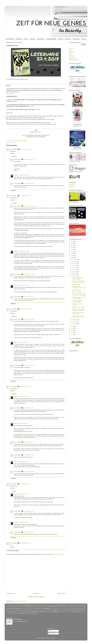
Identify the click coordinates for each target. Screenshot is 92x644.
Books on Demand (81, 605)
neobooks (35, 614)
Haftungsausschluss (74, 60)
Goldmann (17, 609)
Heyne (47, 608)
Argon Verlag (28, 605)
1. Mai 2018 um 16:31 (23, 342)
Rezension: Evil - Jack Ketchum (77, 304)
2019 (72, 256)
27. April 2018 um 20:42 (29, 183)
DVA (46, 607)
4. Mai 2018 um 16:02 (23, 462)
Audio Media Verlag (47, 605)
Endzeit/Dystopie (51, 39)
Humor (84, 39)
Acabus (8, 605)
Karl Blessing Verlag (22, 610)
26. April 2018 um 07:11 (29, 159)
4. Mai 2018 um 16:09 (29, 532)
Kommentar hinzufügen (13, 551)
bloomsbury (17, 614)
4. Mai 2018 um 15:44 (29, 442)
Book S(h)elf (72, 185)
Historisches (41, 39)
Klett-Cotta (51, 610)
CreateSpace (39, 607)
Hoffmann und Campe (68, 609)
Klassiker (68, 39)
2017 (72, 326)
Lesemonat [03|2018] (77, 292)
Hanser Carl (31, 609)
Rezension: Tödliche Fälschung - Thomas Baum (79, 287)
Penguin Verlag (18, 612)
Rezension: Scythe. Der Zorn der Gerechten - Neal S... (78, 317)
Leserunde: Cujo (75, 284)
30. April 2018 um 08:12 (29, 319)
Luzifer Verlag (71, 610)
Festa (8, 609)
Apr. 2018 (74, 276)
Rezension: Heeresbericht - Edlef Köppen (78, 313)
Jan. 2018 (74, 324)
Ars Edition (34, 605)
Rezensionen (72, 52)
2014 (72, 333)
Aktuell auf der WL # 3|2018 (78, 307)
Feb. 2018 (74, 322)
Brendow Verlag (9, 607)
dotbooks (26, 614)
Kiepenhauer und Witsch (38, 610)
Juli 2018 (74, 270)
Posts (50, 631)
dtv (29, 614)
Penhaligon (24, 612)
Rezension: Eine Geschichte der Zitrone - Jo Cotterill (78, 282)
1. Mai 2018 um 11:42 (23, 285)
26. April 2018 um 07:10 (25, 386)
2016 (72, 328)
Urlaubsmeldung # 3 (76, 290)
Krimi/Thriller (10, 39)
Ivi (10, 610)
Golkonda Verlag (25, 609)
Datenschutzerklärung (58, 554)
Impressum (72, 56)
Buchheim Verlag (16, 607)
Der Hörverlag (52, 607)
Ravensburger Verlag (49, 612)
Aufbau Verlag (54, 605)
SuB (70, 54)
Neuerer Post (11, 593)
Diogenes (64, 607)
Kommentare (52, 633)
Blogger (54, 638)
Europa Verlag (83, 607)
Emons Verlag (76, 607)
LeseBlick (39, 132)
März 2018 (75, 320)
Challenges (72, 186)
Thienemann (79, 612)
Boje (76, 605)
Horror (26, 39)
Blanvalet (72, 605)
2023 (72, 247)
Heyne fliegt (60, 609)
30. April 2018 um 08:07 (29, 274)
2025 (72, 243)
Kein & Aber (29, 610)
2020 (72, 254)
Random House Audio (37, 612)
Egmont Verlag (70, 607)
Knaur (55, 610)
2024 (72, 245)
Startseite (36, 593)
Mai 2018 (74, 274)
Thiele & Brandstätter (72, 612)
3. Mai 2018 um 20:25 (23, 424)
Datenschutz (72, 58)
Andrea (16, 175)
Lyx (76, 610)
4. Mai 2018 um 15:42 (29, 511)
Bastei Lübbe (61, 605)
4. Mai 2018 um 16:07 (23, 522)
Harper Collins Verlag (39, 609)
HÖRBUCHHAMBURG (78, 609)
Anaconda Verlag (14, 605)
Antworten (12, 153)
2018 (72, 258)
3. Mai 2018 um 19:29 (29, 408)
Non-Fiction (76, 39)
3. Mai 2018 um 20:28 (23, 494)
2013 (72, 335)
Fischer (12, 609)
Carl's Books (23, 607)
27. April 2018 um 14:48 (24, 175)
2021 (72, 252)
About (70, 50)
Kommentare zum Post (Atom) (19, 601)
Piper (29, 612)
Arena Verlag (21, 605)
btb (20, 614)
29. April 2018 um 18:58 (24, 251)
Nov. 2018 (74, 262)
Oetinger (11, 612)
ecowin (31, 614)
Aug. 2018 (74, 268)
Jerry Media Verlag (14, 610)
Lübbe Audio (80, 610)
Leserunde (12, 142)
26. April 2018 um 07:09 (25, 149)
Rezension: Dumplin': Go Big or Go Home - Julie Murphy (79, 294)
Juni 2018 (74, 272)
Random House (11, 94)
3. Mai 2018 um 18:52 (23, 397)
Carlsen (28, 607)
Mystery (33, 39)
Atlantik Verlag (39, 605)
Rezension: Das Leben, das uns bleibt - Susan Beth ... (78, 310)
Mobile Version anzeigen (36, 597)
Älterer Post (62, 593)
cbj (22, 614)
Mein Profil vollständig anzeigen (21, 621)
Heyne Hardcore (54, 609)
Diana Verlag (59, 607)
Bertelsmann (68, 605)
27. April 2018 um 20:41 (29, 206)
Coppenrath (33, 607)
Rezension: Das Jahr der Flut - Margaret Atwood (78, 298)
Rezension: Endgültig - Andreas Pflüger (77, 301)
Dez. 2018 (74, 259)
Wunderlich (12, 614)
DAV (44, 607)
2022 (72, 249)
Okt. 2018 (74, 264)
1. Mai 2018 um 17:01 (29, 297)
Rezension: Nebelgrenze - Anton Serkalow (78, 278)
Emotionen (19, 39)
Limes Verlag (60, 610)
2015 (72, 331)
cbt (23, 614)
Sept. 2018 (75, 266)
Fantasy (61, 39)
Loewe (65, 610)
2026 (72, 241)
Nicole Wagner (14, 149)
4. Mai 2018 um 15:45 (29, 455)
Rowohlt (56, 612)
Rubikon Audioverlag (63, 612)
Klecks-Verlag (46, 610)
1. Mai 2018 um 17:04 (29, 365)
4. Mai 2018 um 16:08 (29, 472)
